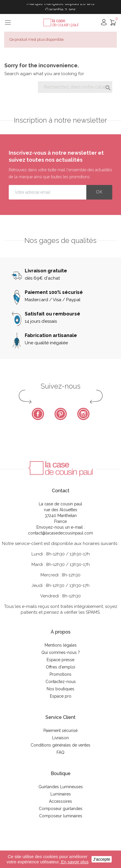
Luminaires (61, 794)
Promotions (60, 674)
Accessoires (60, 801)
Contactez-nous (61, 682)
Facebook (38, 414)
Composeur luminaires (61, 816)
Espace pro (61, 696)
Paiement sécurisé (60, 731)
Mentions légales (61, 645)
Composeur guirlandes (61, 809)
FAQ (60, 752)
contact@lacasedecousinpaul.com (60, 533)
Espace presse (60, 660)
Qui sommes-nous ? (61, 652)
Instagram (83, 414)
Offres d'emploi (60, 667)
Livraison (60, 738)
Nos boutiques (60, 689)
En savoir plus (74, 862)
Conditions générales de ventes (60, 745)
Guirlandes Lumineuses (61, 787)
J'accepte (102, 859)
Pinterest (61, 414)
